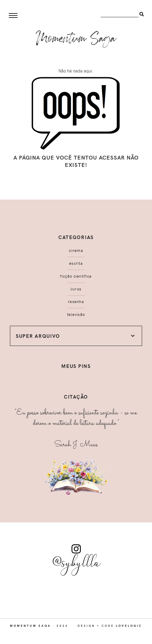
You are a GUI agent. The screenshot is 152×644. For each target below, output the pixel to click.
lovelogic (129, 626)
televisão (76, 314)
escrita (76, 263)
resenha (76, 302)
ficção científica (76, 276)
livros (76, 289)
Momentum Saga (30, 626)
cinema (76, 250)
